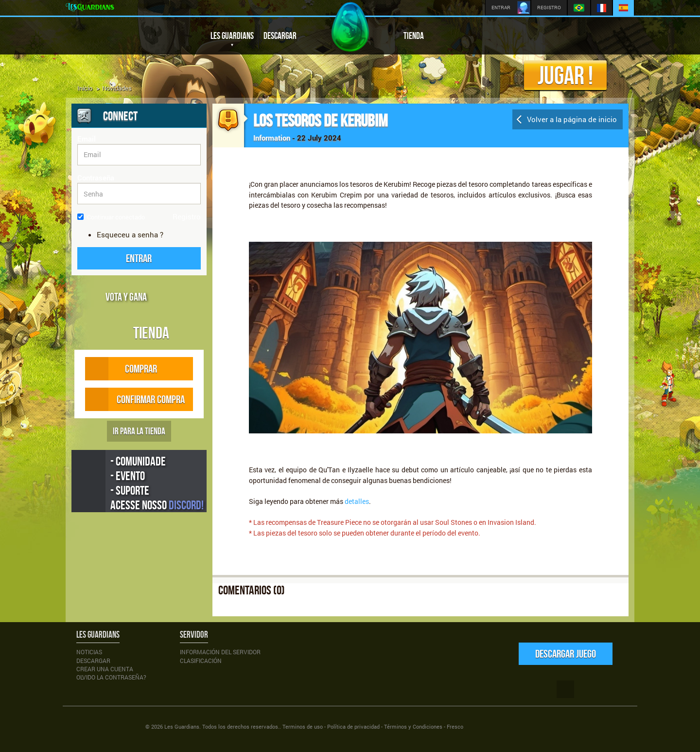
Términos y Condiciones (413, 726)
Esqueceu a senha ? (130, 234)
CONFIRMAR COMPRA (135, 399)
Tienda (151, 333)
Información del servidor (220, 652)
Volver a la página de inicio (572, 119)
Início (85, 88)
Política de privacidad (353, 726)
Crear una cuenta (105, 669)
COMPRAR (131, 369)
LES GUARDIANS (232, 40)
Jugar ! (565, 75)
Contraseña (96, 178)
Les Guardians (182, 726)
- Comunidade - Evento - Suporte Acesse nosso (157, 483)
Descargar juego (566, 654)
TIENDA (414, 36)
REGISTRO (549, 8)
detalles (356, 501)
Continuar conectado (111, 217)
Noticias (89, 652)
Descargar (93, 661)
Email (87, 139)
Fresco (455, 726)
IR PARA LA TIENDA (139, 431)
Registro (187, 216)
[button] (139, 258)
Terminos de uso (303, 726)
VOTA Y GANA (126, 297)
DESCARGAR (280, 36)
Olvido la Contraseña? (111, 677)
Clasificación (201, 661)
